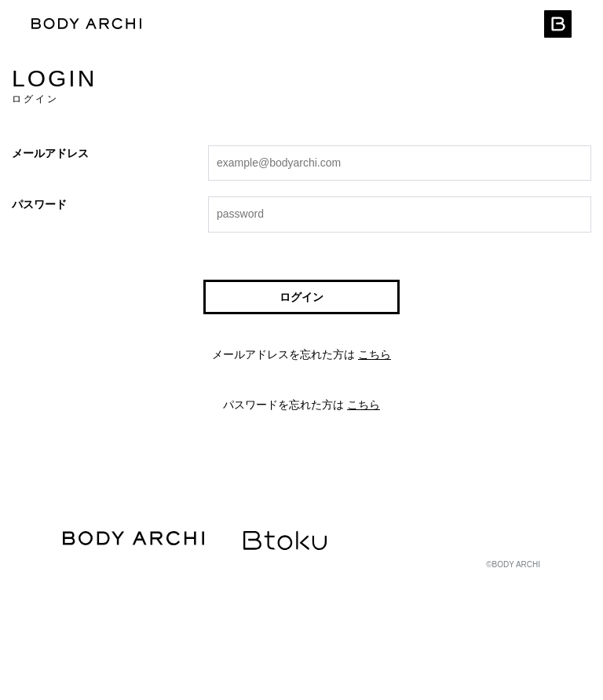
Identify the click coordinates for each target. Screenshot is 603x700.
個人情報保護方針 (267, 596)
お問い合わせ (173, 654)
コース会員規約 (344, 625)
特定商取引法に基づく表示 (165, 596)
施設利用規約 (269, 625)
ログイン (301, 297)
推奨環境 (338, 596)
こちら (375, 354)
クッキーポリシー (94, 654)
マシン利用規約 (195, 625)
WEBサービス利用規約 (103, 625)
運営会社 (79, 596)
